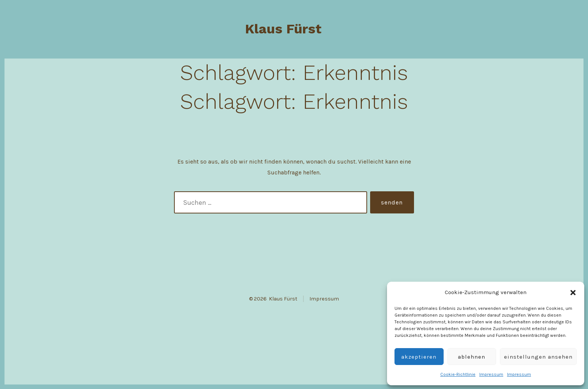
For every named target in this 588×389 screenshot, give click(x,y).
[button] (573, 293)
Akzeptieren (419, 357)
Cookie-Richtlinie (458, 374)
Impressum (491, 374)
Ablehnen (472, 357)
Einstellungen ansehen (538, 357)
